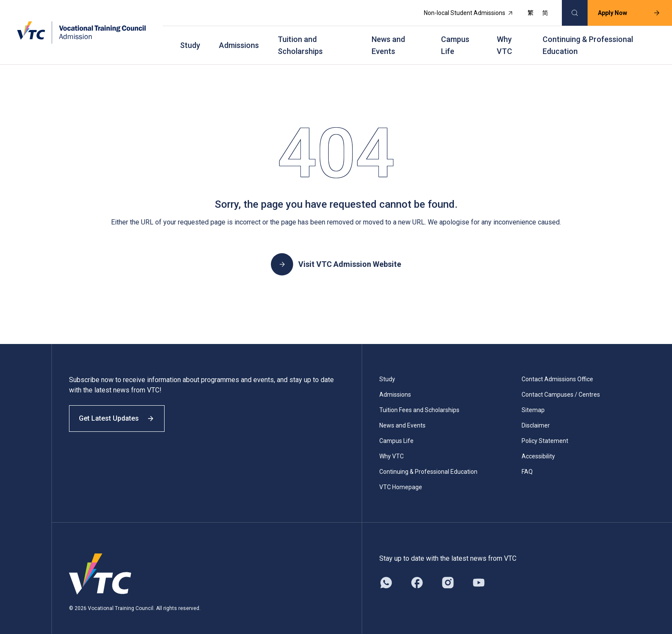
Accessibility (538, 447)
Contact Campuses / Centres (561, 386)
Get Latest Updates (121, 414)
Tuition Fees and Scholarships (419, 401)
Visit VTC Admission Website (336, 255)
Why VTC (504, 39)
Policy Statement (545, 432)
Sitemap (533, 401)
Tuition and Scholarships (300, 39)
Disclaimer (536, 416)
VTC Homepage (401, 478)
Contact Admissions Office (557, 370)
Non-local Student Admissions (463, 11)
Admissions (239, 39)
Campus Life (455, 39)
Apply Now (624, 11)
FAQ (527, 463)
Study (190, 39)
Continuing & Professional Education (588, 39)
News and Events (388, 39)
